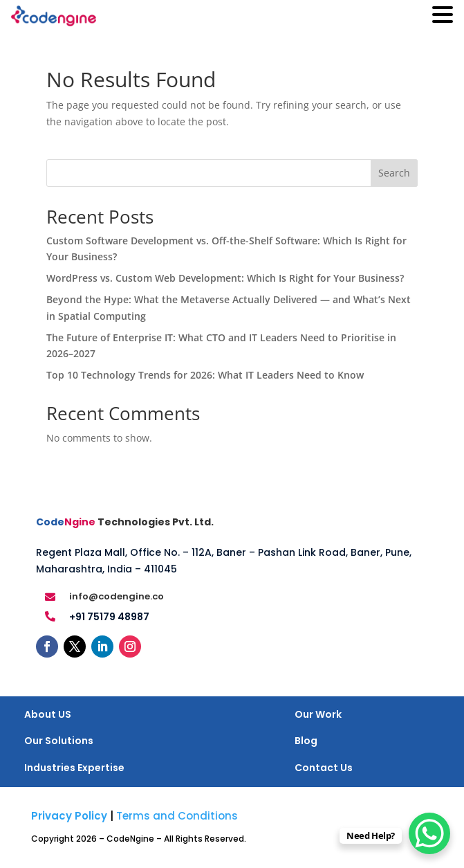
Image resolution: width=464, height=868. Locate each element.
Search (394, 173)
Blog (306, 741)
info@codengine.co (117, 596)
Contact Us (324, 768)
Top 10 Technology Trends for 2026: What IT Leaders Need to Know (205, 375)
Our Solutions (59, 741)
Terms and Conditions (177, 816)
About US (48, 714)
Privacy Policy (69, 816)
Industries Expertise (74, 768)
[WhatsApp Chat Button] (429, 833)
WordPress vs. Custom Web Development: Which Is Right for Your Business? (225, 278)
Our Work (318, 714)
